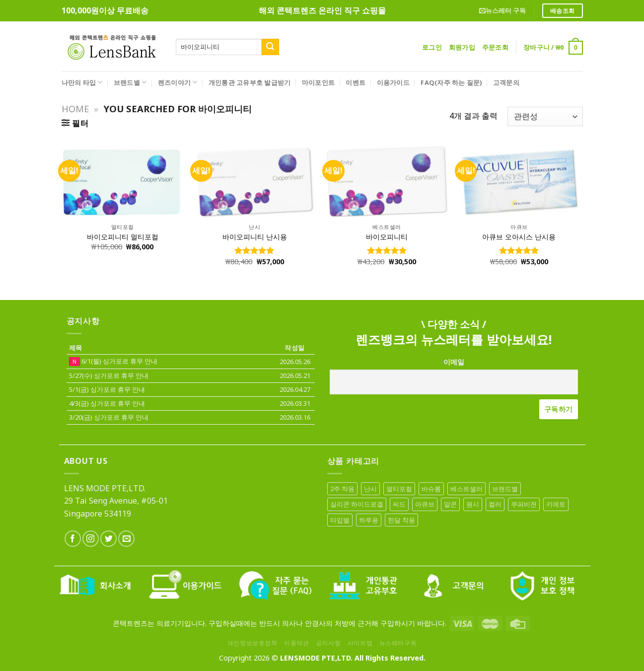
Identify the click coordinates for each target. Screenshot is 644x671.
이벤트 (356, 82)
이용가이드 (393, 82)
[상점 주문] (545, 116)
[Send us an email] (126, 539)
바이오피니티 (387, 237)
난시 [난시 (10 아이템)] (370, 489)
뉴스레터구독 (398, 643)
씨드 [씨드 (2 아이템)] (399, 504)
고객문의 (506, 82)
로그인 (432, 47)
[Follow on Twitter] (108, 539)
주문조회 (495, 47)
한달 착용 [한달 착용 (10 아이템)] (401, 520)
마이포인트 (318, 82)
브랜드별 (130, 82)
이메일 (454, 362)
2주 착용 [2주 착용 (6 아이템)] (342, 489)
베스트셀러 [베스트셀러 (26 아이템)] (466, 489)
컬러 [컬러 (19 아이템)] (495, 504)
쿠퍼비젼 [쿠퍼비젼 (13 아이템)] (524, 504)
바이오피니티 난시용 (255, 237)
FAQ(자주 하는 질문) (451, 82)
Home (75, 109)
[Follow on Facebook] (73, 539)
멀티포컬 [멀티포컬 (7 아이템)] (399, 489)
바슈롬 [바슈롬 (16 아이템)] (431, 489)
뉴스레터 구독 (502, 10)
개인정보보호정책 (252, 643)
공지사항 (328, 643)
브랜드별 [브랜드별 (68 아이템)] (505, 489)
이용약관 (296, 643)
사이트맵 (360, 643)
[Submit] (270, 47)
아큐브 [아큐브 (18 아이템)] (425, 504)
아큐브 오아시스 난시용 (519, 237)
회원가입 (462, 47)
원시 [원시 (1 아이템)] (473, 504)
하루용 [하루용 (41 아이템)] (369, 520)
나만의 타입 (82, 82)
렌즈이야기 (178, 82)
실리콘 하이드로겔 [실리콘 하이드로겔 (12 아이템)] (357, 504)
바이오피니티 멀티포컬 (123, 237)
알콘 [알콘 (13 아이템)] (450, 504)
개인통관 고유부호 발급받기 (250, 82)
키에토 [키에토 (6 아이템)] (556, 504)
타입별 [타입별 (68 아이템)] (340, 520)
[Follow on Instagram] (91, 539)
